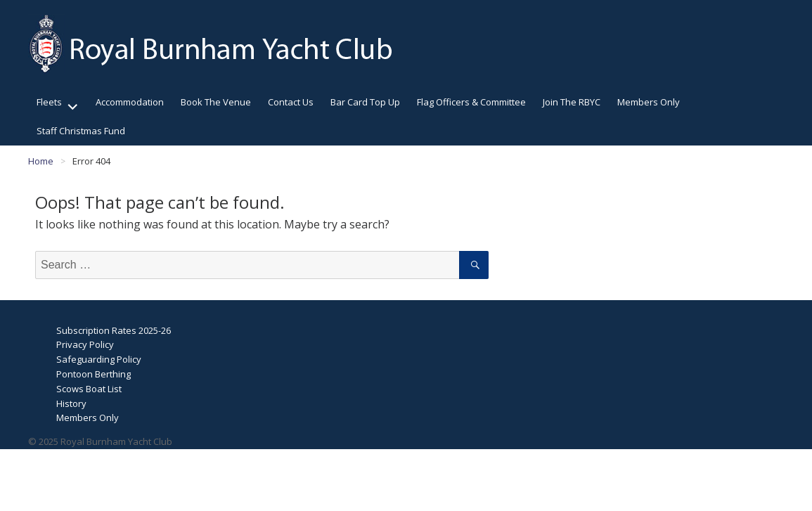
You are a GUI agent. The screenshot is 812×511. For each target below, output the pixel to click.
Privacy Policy (85, 344)
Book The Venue (216, 102)
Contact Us (291, 102)
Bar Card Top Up (365, 102)
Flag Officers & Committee (471, 102)
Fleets (49, 102)
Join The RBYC (572, 102)
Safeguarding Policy (99, 359)
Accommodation (130, 102)
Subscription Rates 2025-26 (114, 330)
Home (41, 161)
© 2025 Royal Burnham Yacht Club (100, 441)
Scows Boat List (89, 389)
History (71, 403)
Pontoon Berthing (94, 374)
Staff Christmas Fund (81, 131)
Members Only (649, 102)
